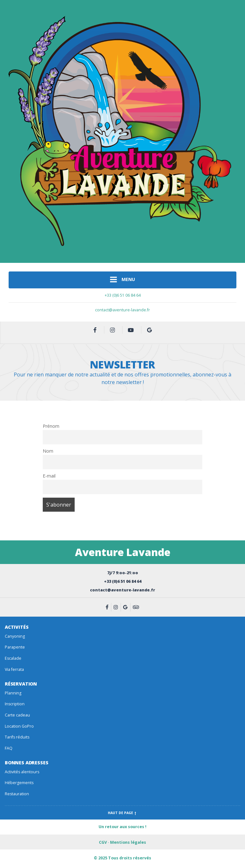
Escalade (13, 658)
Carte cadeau (17, 715)
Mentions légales (128, 842)
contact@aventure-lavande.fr (122, 310)
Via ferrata (14, 669)
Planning (13, 693)
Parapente (15, 647)
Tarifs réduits (17, 737)
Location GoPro (19, 726)
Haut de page (123, 813)
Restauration (17, 794)
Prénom (51, 426)
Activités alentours (22, 772)
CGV (103, 842)
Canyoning (15, 636)
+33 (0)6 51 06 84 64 (123, 295)
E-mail (49, 476)
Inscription (15, 704)
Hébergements (19, 783)
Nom (48, 451)
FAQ (9, 748)
